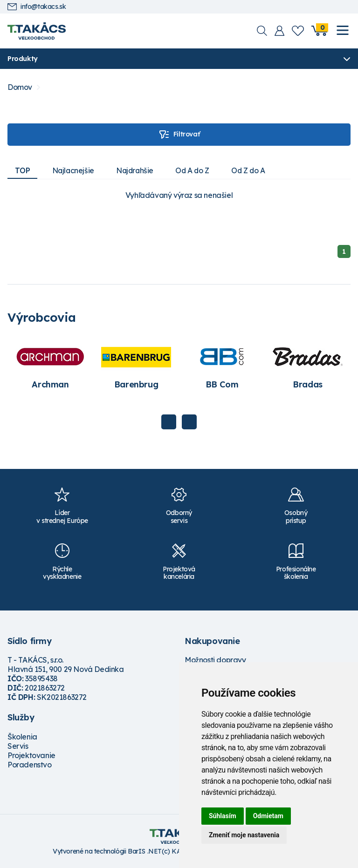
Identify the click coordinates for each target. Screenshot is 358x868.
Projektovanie (31, 756)
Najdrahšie (137, 170)
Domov (20, 87)
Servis (18, 746)
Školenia (22, 737)
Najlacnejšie (74, 170)
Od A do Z (196, 170)
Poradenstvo (30, 765)
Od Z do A (253, 170)
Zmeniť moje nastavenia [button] (244, 835)
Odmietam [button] (268, 816)
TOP (23, 170)
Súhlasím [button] (223, 816)
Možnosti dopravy (215, 660)
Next (189, 422)
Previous (169, 422)
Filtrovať (179, 135)
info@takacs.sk (37, 7)
